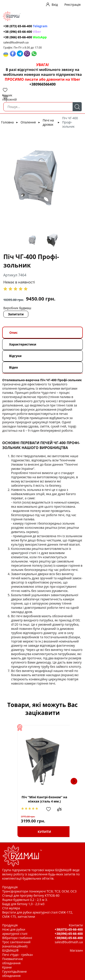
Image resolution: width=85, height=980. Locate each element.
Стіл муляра (11, 908)
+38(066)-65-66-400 (69, 938)
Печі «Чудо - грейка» (18, 955)
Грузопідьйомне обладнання (14, 974)
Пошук (77, 107)
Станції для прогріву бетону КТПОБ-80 (31, 895)
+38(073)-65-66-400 (69, 929)
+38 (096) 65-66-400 (22, 32)
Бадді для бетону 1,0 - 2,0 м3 (23, 904)
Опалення (28, 122)
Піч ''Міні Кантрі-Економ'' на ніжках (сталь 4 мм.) (42, 799)
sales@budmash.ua (16, 42)
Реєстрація (72, 5)
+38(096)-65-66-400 (69, 934)
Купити (42, 832)
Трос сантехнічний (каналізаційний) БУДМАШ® (16, 946)
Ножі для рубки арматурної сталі (15, 931)
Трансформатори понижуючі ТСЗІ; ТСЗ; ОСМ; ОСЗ (39, 891)
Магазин (76, 950)
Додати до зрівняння (62, 809)
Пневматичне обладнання (13, 961)
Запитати (16, 314)
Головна (7, 122)
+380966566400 (43, 84)
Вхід (55, 5)
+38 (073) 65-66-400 (25, 26)
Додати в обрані (50, 809)
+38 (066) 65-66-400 (25, 37)
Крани (7, 967)
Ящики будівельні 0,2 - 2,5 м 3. (25, 900)
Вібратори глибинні (17, 938)
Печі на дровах (48, 122)
